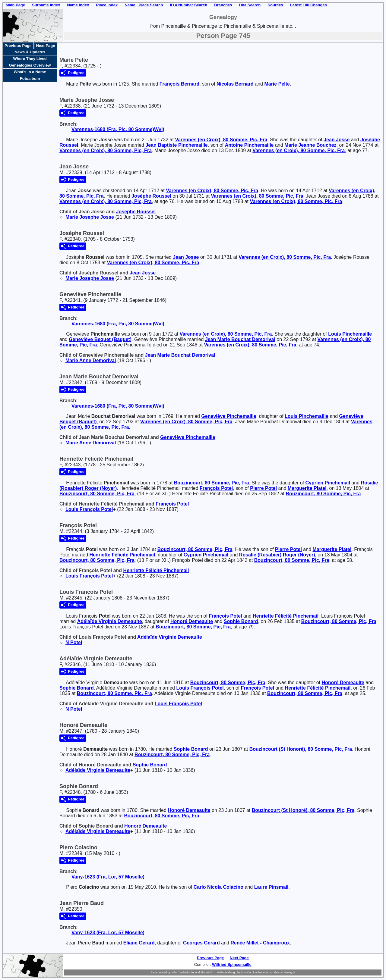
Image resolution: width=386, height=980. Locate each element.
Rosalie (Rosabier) (277, 555)
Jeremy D (289, 972)
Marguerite (307, 488)
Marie (277, 84)
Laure (271, 887)
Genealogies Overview (30, 65)
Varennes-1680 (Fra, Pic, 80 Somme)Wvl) (118, 129)
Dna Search (250, 5)
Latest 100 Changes (308, 5)
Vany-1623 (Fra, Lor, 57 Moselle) (108, 877)
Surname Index (46, 5)
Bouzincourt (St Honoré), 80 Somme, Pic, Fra (301, 749)
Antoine (249, 145)
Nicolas (235, 84)
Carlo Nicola (218, 887)
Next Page (46, 46)
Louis (350, 334)
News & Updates (30, 52)
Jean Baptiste (176, 145)
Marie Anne (91, 360)
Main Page (15, 5)
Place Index (107, 5)
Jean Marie (240, 339)
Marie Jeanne (310, 145)
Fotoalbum (30, 78)
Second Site (198, 972)
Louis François (89, 509)
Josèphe (151, 196)
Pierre (263, 488)
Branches (223, 5)
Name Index (78, 5)
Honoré (192, 621)
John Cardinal (249, 972)
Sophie (241, 621)
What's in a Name (30, 72)
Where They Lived (30, 59)
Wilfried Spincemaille (232, 964)
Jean (337, 140)
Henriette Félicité (122, 555)
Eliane (139, 943)
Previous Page (18, 46)
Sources (275, 5)
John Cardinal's (180, 972)
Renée (260, 943)
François (180, 84)
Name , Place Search (144, 5)
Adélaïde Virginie (110, 621)
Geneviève (100, 339)
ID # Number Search (189, 5)
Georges (201, 943)
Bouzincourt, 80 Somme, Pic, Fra (212, 483)
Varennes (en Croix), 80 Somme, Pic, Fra (221, 140)
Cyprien (328, 483)
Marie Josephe (90, 217)
